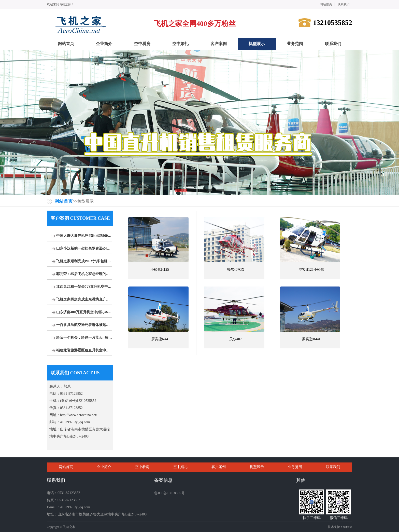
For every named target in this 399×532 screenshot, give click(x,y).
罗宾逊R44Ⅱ (311, 339)
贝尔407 (236, 339)
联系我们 (344, 4)
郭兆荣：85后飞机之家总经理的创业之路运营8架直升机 (84, 274)
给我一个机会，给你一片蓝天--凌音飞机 (84, 338)
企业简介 (104, 467)
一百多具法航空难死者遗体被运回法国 (84, 325)
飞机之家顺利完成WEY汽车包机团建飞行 (84, 261)
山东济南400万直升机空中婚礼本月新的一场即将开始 (84, 312)
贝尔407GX (236, 270)
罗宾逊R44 (160, 339)
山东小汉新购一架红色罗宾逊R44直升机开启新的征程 (84, 248)
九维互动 (348, 527)
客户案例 (219, 467)
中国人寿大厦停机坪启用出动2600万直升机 (84, 236)
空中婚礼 (180, 467)
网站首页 (326, 4)
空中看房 (142, 467)
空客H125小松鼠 (311, 270)
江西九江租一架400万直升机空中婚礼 (84, 287)
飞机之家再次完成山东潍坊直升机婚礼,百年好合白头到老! (84, 299)
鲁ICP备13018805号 (169, 493)
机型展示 (257, 467)
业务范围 (295, 467)
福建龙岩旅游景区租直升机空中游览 (84, 350)
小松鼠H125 (160, 270)
